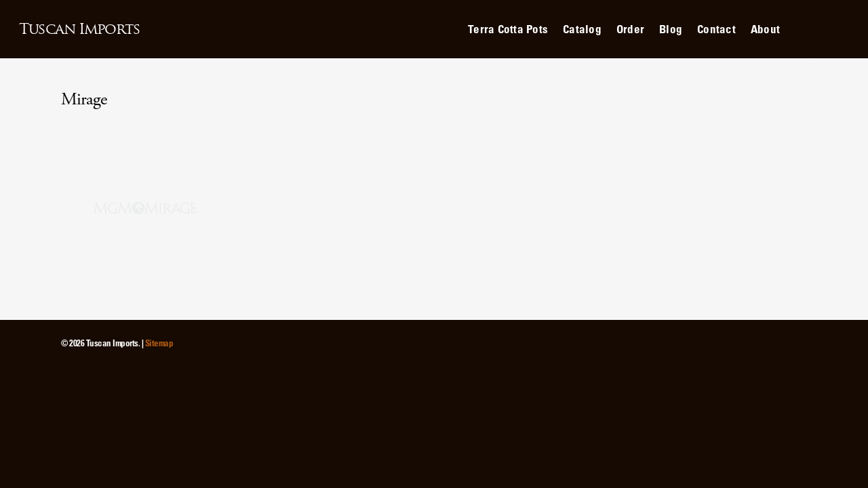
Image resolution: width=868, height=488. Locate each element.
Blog (671, 29)
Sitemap (159, 343)
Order (630, 29)
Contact (716, 29)
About (765, 29)
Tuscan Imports (79, 29)
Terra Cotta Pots (508, 29)
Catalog (582, 29)
